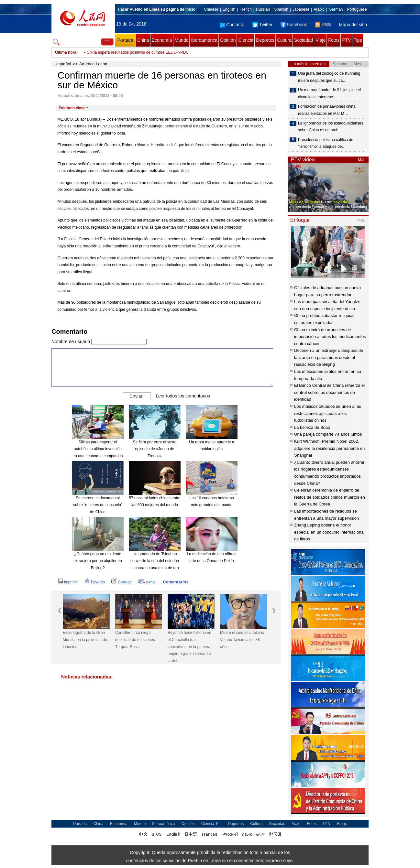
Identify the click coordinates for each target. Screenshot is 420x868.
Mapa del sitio (353, 25)
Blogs (342, 824)
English (229, 9)
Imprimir (68, 582)
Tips (358, 40)
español (64, 64)
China (143, 40)
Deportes (265, 40)
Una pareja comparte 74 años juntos (328, 434)
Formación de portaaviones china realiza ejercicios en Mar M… (327, 110)
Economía (162, 40)
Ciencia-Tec (211, 824)
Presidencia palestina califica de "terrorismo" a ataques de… (326, 143)
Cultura (284, 40)
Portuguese (357, 9)
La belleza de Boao (312, 427)
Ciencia (246, 40)
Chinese (211, 9)
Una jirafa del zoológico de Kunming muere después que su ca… (329, 77)
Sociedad (304, 40)
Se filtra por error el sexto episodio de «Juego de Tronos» (155, 449)
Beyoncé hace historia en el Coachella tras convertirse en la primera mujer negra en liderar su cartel (189, 646)
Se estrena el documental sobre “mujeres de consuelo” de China (98, 505)
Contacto (232, 25)
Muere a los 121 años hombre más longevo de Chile (132, 52)
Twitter (262, 25)
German (336, 9)
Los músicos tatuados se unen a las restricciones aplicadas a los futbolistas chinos (328, 413)
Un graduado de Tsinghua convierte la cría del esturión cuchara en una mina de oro (155, 561)
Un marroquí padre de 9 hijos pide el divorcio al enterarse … (329, 93)
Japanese (301, 9)
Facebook (294, 25)
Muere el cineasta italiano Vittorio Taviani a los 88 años (242, 640)
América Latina (93, 64)
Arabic (319, 9)
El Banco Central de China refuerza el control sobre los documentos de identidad (329, 392)
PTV (346, 40)
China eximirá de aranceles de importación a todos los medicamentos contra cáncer (330, 337)
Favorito (95, 582)
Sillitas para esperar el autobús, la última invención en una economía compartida (98, 449)
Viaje (321, 40)
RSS (323, 25)
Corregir (122, 582)
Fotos (334, 40)
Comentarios (176, 582)
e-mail (148, 582)
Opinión (228, 40)
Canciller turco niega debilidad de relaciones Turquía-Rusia (135, 640)
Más (362, 160)
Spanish (281, 9)
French (245, 9)
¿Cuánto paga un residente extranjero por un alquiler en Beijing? (98, 561)
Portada (125, 40)
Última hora (66, 52)
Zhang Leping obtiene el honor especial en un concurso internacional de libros (329, 532)
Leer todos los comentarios (183, 396)
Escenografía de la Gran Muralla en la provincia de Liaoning (85, 640)
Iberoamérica (204, 40)
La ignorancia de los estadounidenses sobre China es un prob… (331, 127)
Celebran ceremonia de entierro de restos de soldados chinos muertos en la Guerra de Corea (330, 497)
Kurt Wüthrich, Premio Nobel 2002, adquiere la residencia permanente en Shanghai (329, 448)
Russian (263, 9)
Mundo (182, 40)
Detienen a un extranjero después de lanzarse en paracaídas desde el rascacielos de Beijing (329, 357)
